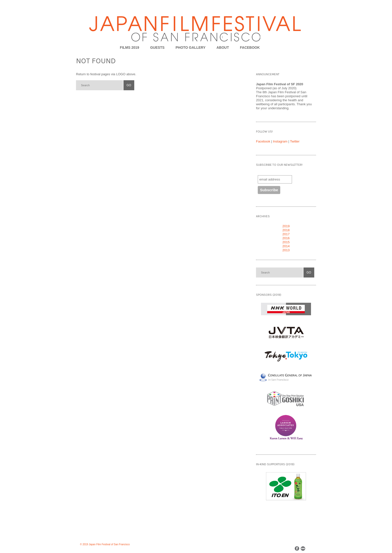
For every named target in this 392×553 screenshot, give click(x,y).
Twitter (295, 141)
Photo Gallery (190, 47)
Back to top (314, 548)
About (223, 47)
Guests (157, 47)
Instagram (280, 141)
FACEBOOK (250, 47)
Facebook (263, 141)
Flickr (303, 548)
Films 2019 (130, 47)
